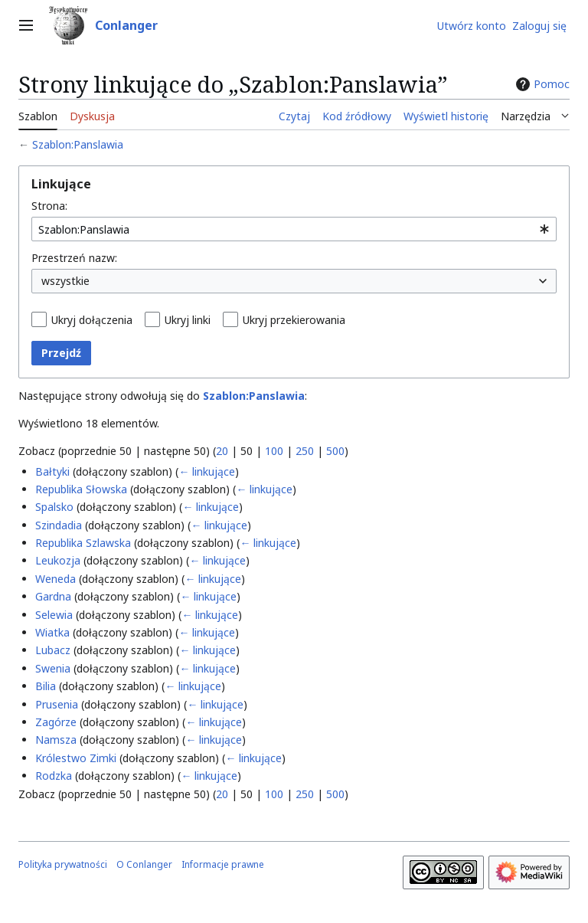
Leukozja (58, 560)
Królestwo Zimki (76, 758)
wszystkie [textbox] (65, 281)
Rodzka (54, 776)
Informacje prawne (223, 864)
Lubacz (53, 650)
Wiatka (52, 632)
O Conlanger (144, 864)
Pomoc (541, 84)
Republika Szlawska (83, 543)
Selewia (54, 615)
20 (222, 451)
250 (305, 451)
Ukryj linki (188, 320)
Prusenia (57, 704)
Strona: (49, 206)
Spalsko (54, 507)
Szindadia (59, 525)
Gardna (53, 596)
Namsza (56, 740)
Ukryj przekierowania (294, 320)
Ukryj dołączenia (92, 320)
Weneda (56, 579)
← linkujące (207, 471)
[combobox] (294, 229)
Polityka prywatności (63, 864)
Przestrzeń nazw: (74, 258)
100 (274, 451)
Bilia (46, 686)
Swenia (53, 668)
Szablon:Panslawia (78, 144)
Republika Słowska (81, 489)
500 (335, 451)
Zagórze (56, 722)
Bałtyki (52, 471)
